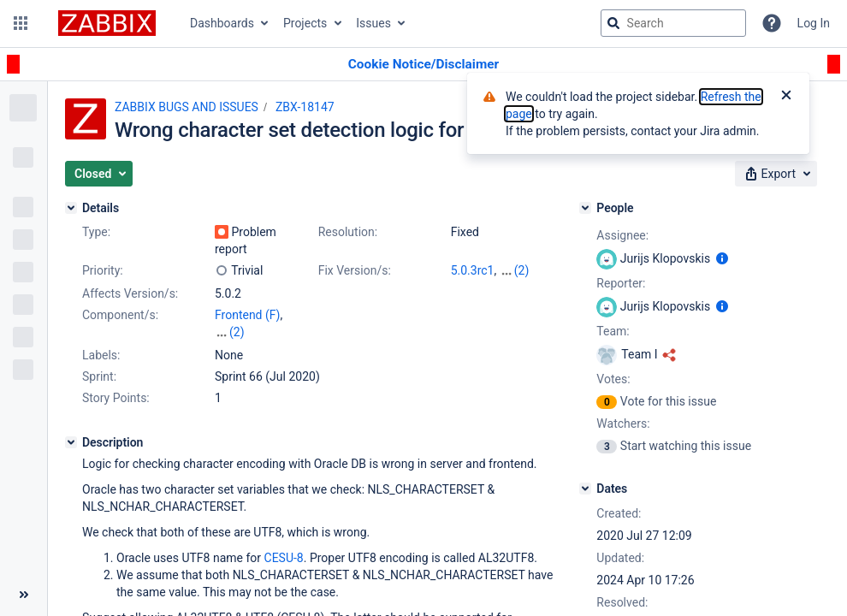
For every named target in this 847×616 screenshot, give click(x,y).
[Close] (786, 97)
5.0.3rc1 (473, 270)
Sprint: (99, 376)
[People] (585, 208)
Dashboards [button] (222, 23)
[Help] (772, 23)
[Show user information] (722, 258)
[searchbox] (673, 23)
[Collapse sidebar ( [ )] (24, 595)
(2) (522, 270)
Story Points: (116, 398)
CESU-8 (284, 558)
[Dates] (585, 489)
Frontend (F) (247, 315)
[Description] (71, 442)
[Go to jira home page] (107, 23)
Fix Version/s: (355, 270)
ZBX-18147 (305, 107)
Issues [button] (373, 23)
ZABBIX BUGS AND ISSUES (187, 107)
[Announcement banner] (423, 65)
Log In (814, 23)
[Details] (71, 208)
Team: (613, 331)
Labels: (101, 355)
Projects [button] (305, 23)
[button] (21, 23)
